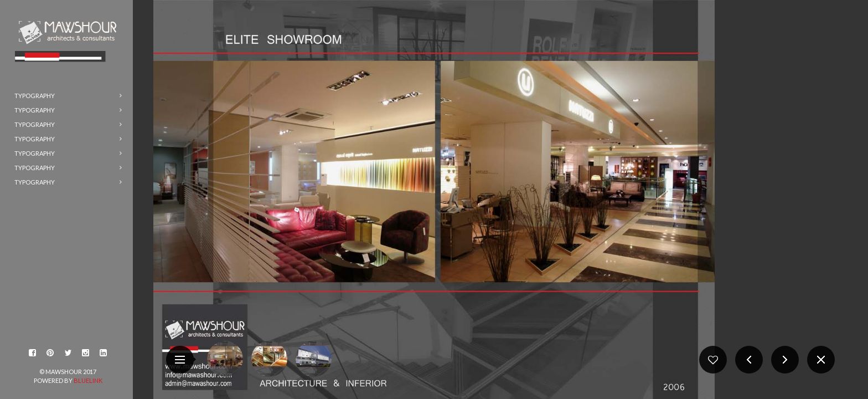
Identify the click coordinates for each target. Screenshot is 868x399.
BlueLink (88, 380)
